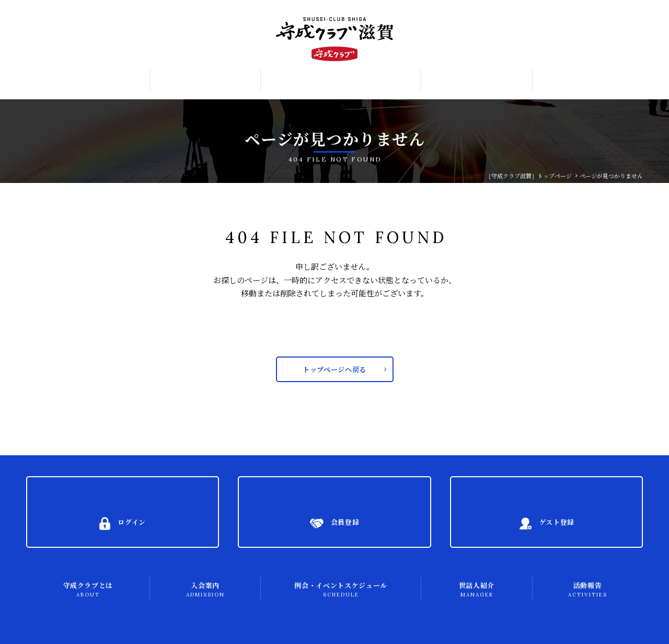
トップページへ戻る (335, 372)
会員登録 (620, 33)
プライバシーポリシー (71, 626)
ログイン (620, 15)
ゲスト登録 (623, 52)
